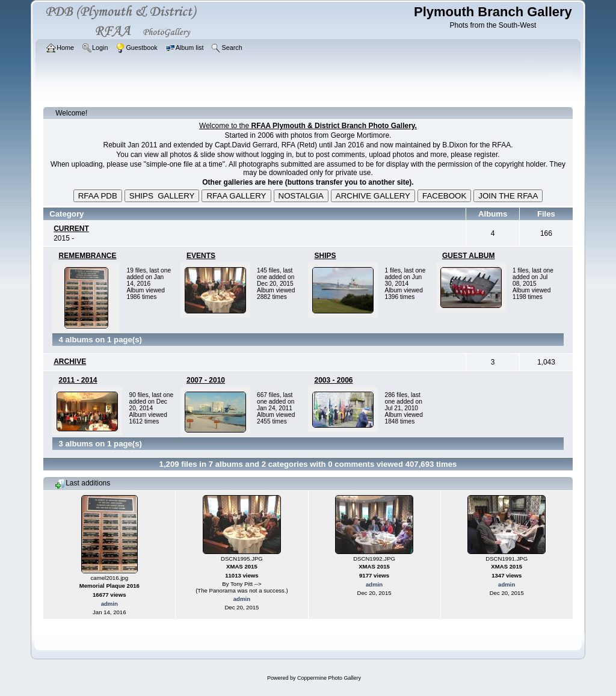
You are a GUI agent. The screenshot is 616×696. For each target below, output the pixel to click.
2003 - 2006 (333, 380)
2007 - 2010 (206, 380)
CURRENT (71, 229)
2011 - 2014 (78, 380)
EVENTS (201, 256)
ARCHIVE (70, 362)
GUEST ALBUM (469, 256)
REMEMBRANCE (87, 256)
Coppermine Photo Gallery (329, 678)
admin (109, 604)
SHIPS (325, 256)
